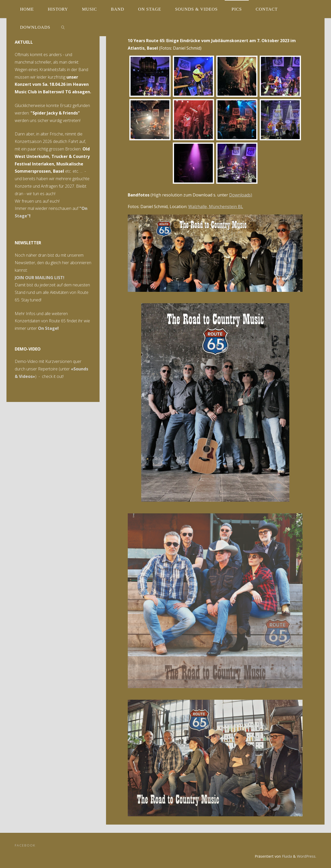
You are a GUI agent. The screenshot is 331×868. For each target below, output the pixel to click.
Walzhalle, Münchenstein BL (216, 207)
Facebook (25, 845)
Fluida (286, 856)
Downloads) (241, 195)
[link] (63, 27)
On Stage (48, 328)
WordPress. (307, 856)
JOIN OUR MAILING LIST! (40, 278)
